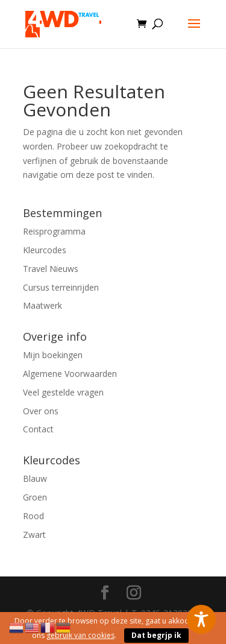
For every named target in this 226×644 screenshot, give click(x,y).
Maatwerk (42, 305)
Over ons (41, 411)
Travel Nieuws (51, 269)
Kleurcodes (45, 250)
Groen (35, 497)
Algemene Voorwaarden (70, 374)
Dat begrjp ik (156, 635)
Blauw (35, 478)
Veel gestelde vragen (63, 392)
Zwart (34, 535)
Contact (38, 429)
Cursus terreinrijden (61, 287)
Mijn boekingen (53, 355)
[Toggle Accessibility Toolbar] (201, 619)
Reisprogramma (54, 231)
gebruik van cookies (80, 635)
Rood (33, 516)
